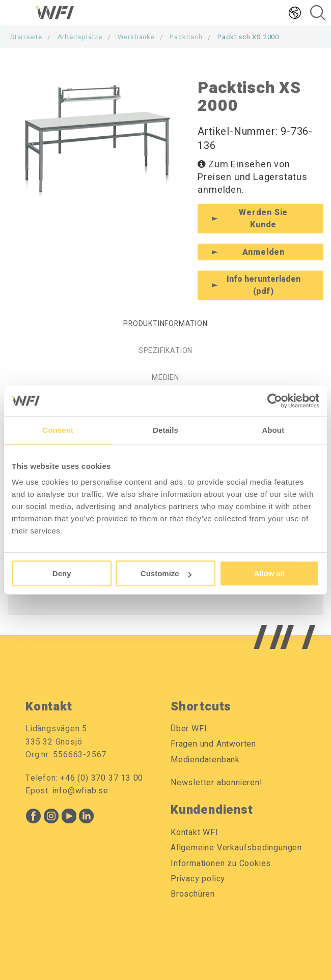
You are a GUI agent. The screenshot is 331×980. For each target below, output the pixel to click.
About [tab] (273, 430)
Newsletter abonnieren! (217, 783)
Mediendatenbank (205, 760)
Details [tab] (165, 430)
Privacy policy (198, 879)
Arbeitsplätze (80, 37)
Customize (166, 573)
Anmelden (264, 252)
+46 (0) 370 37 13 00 (102, 778)
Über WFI (189, 729)
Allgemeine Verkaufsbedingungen (236, 848)
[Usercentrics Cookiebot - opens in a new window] (275, 401)
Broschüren (193, 894)
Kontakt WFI (195, 833)
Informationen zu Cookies (221, 864)
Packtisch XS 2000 (248, 37)
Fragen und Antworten (213, 744)
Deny (62, 573)
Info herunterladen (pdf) (264, 285)
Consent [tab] (58, 430)
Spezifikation (165, 351)
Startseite (26, 37)
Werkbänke (136, 37)
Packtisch (186, 37)
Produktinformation (165, 324)
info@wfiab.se (81, 791)
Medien (165, 378)
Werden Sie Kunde (263, 219)
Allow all (269, 573)
